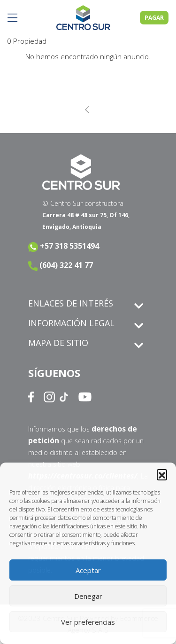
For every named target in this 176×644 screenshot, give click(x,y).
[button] (162, 474)
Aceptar (88, 570)
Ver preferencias (88, 622)
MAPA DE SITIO (58, 343)
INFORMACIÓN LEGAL (71, 323)
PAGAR (154, 18)
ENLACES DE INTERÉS (71, 303)
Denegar (88, 596)
